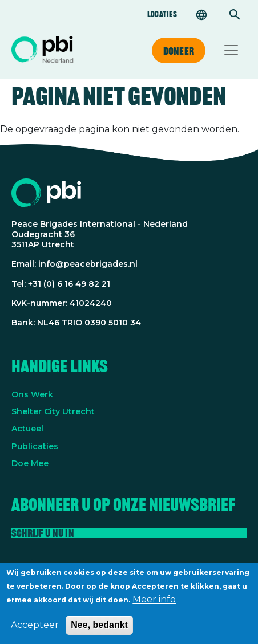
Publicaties (35, 446)
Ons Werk (32, 394)
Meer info (154, 604)
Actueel (27, 429)
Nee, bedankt (99, 629)
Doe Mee (30, 463)
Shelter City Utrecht (53, 411)
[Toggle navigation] (231, 50)
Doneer (179, 51)
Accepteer (35, 629)
